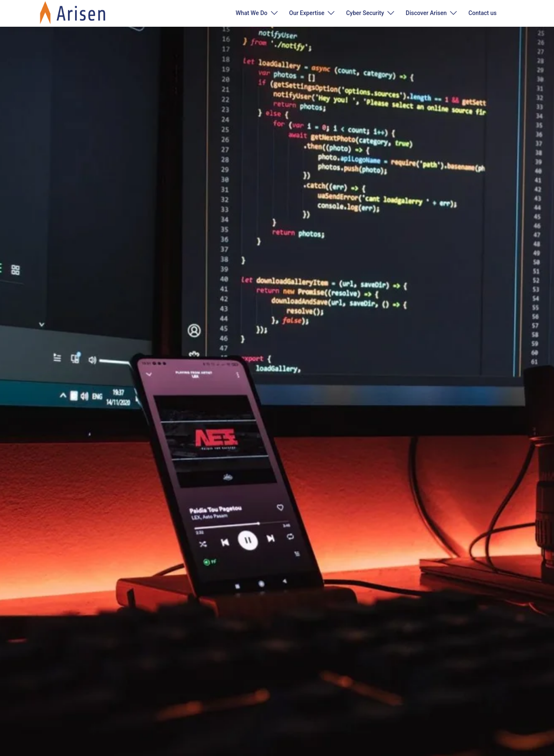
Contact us (483, 13)
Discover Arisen (426, 13)
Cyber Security (365, 13)
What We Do (252, 13)
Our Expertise (307, 13)
